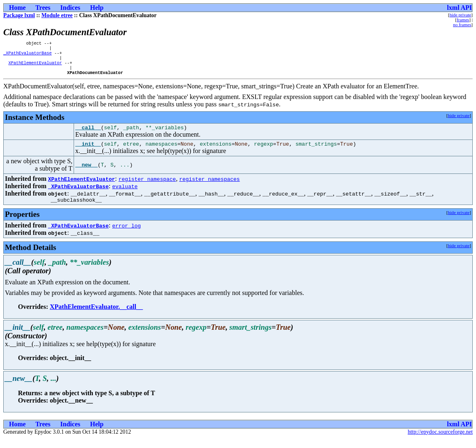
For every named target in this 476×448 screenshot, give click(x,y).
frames (463, 20)
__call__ (88, 134)
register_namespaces (209, 187)
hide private (460, 15)
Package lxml (19, 15)
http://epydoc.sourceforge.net (440, 441)
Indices (70, 8)
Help (97, 8)
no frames (462, 25)
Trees (43, 8)
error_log (126, 235)
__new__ (86, 173)
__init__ (88, 152)
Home (17, 8)
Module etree (57, 15)
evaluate (125, 194)
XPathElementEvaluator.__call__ (96, 316)
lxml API (459, 8)
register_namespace (147, 187)
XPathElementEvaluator (35, 67)
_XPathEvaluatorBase (27, 55)
